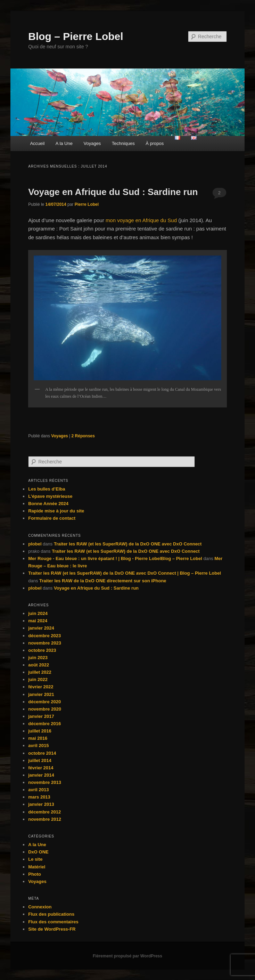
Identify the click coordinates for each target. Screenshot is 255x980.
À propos (155, 143)
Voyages (92, 143)
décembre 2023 (44, 636)
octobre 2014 (42, 753)
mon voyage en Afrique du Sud (141, 220)
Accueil (37, 143)
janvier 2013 (41, 804)
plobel (35, 544)
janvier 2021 (41, 694)
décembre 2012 (44, 812)
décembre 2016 (44, 724)
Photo (35, 874)
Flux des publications (51, 914)
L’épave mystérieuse (50, 496)
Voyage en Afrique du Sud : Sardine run (113, 192)
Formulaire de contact (52, 518)
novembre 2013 (45, 782)
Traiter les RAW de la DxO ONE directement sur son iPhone (103, 581)
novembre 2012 (45, 819)
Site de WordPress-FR (52, 929)
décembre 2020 (44, 702)
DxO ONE (38, 852)
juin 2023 (38, 658)
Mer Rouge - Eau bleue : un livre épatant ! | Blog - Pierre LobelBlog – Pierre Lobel (115, 558)
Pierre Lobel (87, 204)
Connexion (40, 907)
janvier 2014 (41, 775)
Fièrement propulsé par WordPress (128, 956)
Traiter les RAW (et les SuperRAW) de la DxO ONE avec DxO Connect (128, 544)
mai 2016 (38, 738)
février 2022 (41, 687)
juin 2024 (38, 613)
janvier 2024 (41, 628)
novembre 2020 (45, 709)
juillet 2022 (40, 672)
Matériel (37, 867)
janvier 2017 (41, 716)
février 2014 (41, 768)
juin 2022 (38, 679)
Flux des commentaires (53, 922)
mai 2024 (38, 621)
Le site (35, 859)
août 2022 (39, 665)
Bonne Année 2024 (48, 504)
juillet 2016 (40, 731)
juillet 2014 (40, 760)
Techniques (123, 143)
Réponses (83, 436)
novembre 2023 (45, 643)
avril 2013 (38, 790)
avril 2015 (38, 746)
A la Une (64, 143)
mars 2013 (39, 797)
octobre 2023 (42, 650)
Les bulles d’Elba (47, 489)
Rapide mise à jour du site (56, 511)
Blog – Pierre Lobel (76, 36)
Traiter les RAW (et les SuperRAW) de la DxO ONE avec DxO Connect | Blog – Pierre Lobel (125, 573)
